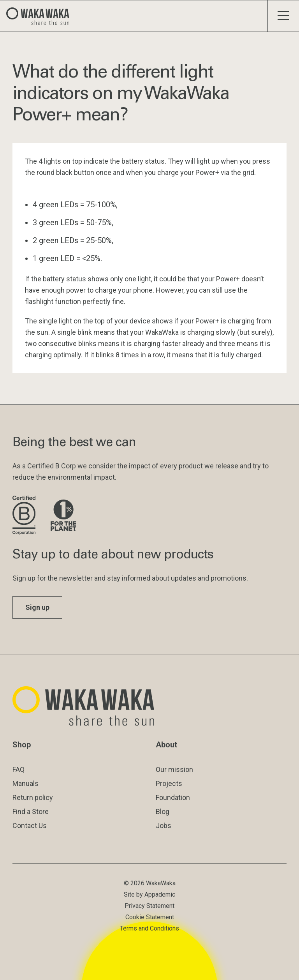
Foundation (173, 797)
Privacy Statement (149, 906)
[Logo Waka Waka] (41, 16)
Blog (163, 811)
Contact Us (30, 825)
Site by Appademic (149, 894)
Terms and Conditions (149, 928)
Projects (169, 783)
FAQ (18, 769)
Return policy (33, 797)
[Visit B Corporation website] (25, 516)
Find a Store (31, 811)
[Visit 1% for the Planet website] (63, 516)
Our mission (174, 769)
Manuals (26, 783)
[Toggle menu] (283, 16)
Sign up (37, 607)
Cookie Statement (150, 917)
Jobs (164, 825)
